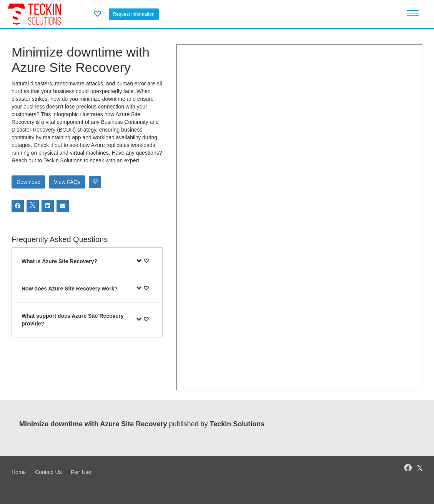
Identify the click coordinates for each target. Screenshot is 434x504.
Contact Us (48, 472)
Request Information (134, 14)
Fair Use (81, 472)
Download (28, 182)
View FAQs (67, 182)
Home (19, 472)
